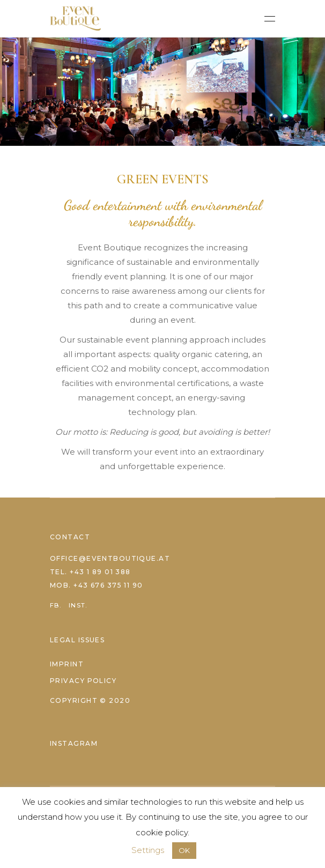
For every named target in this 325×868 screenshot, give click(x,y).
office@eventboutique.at (110, 558)
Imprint (67, 664)
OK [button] (184, 850)
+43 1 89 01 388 (100, 572)
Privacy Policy (83, 681)
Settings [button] (148, 850)
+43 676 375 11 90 (108, 585)
